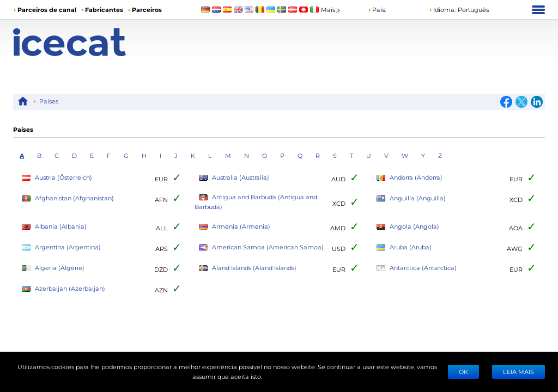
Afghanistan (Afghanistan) (68, 198)
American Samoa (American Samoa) (261, 247)
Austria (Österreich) (57, 178)
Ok (463, 372)
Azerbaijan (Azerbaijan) (63, 289)
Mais (331, 10)
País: (377, 10)
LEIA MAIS (518, 372)
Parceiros (147, 10)
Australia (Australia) (234, 178)
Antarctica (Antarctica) (417, 268)
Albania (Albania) (54, 227)
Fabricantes (104, 10)
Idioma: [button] (442, 10)
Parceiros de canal (47, 10)
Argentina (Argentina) (61, 247)
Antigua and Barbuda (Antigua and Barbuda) (256, 202)
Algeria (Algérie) (53, 268)
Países (49, 101)
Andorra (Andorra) (410, 178)
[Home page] (80, 42)
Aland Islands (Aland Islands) (248, 268)
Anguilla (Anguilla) (411, 198)
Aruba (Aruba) (404, 247)
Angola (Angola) (408, 227)
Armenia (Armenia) (235, 227)
